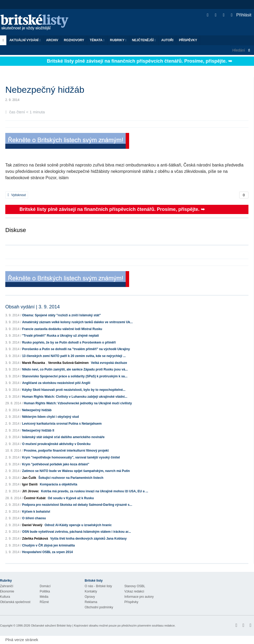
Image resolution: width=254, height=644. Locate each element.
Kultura (5, 597)
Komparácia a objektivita (58, 484)
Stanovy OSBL (135, 586)
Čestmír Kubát (35, 498)
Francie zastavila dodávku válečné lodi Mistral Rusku (62, 329)
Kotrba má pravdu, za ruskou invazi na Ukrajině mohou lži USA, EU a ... (95, 491)
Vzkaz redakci (134, 591)
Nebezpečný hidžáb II (38, 430)
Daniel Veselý (32, 525)
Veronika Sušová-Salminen (68, 363)
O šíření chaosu (34, 518)
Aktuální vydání (25, 40)
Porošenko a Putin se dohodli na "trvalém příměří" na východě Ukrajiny (76, 349)
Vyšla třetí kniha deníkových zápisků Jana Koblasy (89, 539)
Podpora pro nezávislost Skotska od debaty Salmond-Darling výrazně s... (77, 505)
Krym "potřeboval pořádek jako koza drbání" (56, 464)
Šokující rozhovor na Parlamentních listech (71, 478)
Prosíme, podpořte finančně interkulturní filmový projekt (66, 451)
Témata (97, 40)
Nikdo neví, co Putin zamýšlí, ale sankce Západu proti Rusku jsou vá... (75, 369)
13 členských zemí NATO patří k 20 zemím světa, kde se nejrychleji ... (74, 356)
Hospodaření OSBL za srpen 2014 (47, 552)
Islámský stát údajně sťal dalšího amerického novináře (63, 437)
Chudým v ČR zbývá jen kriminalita (48, 545)
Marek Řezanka (33, 363)
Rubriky (118, 40)
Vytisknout (17, 195)
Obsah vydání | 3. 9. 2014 (33, 307)
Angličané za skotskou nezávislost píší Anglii (56, 383)
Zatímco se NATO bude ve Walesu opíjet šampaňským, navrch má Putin (76, 471)
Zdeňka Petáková (35, 539)
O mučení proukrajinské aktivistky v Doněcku (56, 444)
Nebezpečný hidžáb (37, 410)
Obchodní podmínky (99, 607)
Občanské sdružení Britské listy (51, 626)
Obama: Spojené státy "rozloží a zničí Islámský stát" (61, 315)
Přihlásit (241, 15)
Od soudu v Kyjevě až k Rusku (71, 498)
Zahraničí (7, 586)
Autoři (167, 40)
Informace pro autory (139, 597)
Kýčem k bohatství (36, 512)
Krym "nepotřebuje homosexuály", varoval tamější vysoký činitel (71, 457)
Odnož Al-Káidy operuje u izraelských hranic (78, 525)
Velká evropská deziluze (109, 363)
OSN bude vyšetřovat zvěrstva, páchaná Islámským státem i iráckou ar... (76, 532)
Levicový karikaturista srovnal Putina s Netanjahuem (62, 424)
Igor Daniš (30, 484)
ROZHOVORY (74, 40)
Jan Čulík (29, 478)
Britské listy (37, 23)
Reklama (91, 602)
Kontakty (91, 591)
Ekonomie (7, 591)
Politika (45, 591)
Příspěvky (188, 40)
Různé (44, 602)
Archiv (52, 40)
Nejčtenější (144, 40)
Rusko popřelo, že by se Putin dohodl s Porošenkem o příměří (69, 342)
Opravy (90, 597)
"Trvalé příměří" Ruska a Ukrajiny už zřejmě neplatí (60, 336)
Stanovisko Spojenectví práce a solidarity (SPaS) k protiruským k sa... (75, 376)
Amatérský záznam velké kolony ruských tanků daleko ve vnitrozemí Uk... (77, 322)
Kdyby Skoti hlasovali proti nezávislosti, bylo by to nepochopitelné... (74, 390)
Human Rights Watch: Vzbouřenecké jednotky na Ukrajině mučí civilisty (78, 403)
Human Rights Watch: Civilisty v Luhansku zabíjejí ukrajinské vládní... (75, 397)
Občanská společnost (15, 602)
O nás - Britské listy (98, 586)
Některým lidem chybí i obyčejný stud (50, 417)
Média (44, 597)
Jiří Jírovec (30, 491)
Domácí (45, 586)
